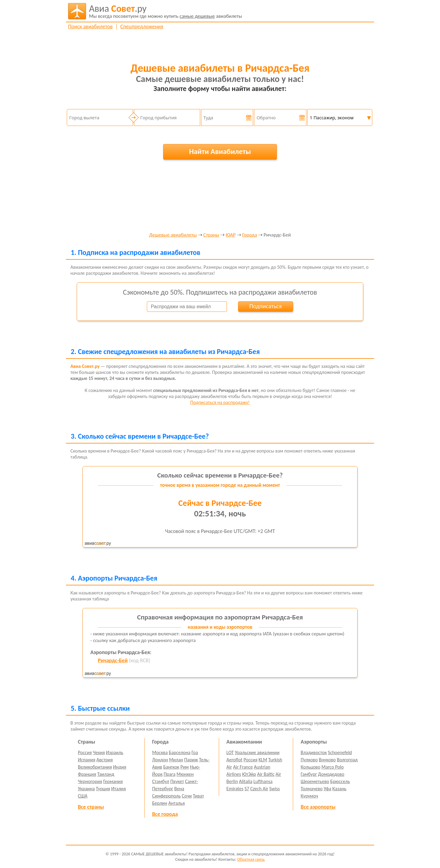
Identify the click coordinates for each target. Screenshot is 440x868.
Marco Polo (333, 767)
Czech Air (259, 789)
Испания (87, 760)
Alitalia (246, 781)
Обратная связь (251, 859)
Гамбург (309, 774)
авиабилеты (166, 11)
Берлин (160, 803)
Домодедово (331, 774)
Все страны (91, 807)
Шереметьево (315, 781)
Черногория (90, 781)
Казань (339, 789)
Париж (191, 760)
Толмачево (312, 789)
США (83, 796)
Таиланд (106, 774)
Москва (160, 752)
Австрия (105, 760)
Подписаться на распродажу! (220, 402)
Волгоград (347, 760)
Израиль (115, 752)
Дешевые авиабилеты (173, 235)
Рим (184, 767)
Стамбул (161, 781)
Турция (103, 789)
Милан (176, 760)
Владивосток (314, 752)
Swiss (275, 789)
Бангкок (171, 767)
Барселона (180, 752)
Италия (119, 789)
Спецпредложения (142, 27)
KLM (263, 760)
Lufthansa (263, 781)
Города (250, 235)
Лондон (160, 760)
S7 (247, 789)
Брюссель (340, 781)
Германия (113, 781)
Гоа (195, 752)
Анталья (177, 803)
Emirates (235, 789)
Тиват (198, 796)
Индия (119, 767)
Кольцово (310, 767)
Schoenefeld (340, 752)
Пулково (309, 760)
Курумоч (309, 796)
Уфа (327, 789)
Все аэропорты (318, 807)
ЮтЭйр (249, 774)
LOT (230, 752)
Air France (243, 767)
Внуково (327, 760)
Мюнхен (185, 774)
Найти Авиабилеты (220, 151)
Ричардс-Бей (113, 660)
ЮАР (231, 235)
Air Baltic (266, 774)
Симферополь (167, 796)
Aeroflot (234, 760)
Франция (87, 774)
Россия (85, 752)
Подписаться (265, 306)
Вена (179, 789)
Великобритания (95, 767)
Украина (86, 789)
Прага (170, 774)
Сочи (187, 796)
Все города (165, 814)
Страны (211, 235)
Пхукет (177, 781)
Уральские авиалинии (257, 752)
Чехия (99, 752)
